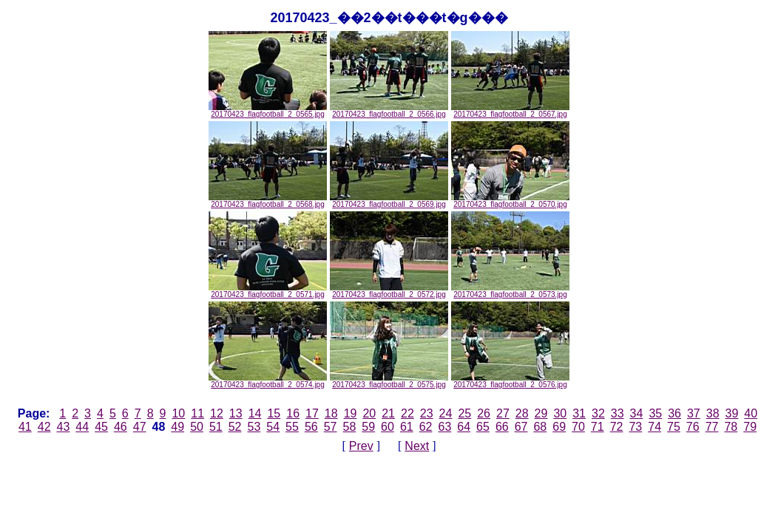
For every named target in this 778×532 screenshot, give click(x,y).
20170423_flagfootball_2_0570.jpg (510, 201)
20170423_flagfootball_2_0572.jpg (389, 291)
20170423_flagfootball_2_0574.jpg (268, 381)
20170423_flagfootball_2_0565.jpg (268, 111)
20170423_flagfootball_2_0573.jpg (510, 291)
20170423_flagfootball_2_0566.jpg (389, 111)
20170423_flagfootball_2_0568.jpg (268, 201)
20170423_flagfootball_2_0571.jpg (268, 291)
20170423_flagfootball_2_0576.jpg (510, 381)
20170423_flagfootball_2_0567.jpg (510, 111)
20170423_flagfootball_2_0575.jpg (389, 381)
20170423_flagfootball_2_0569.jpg (389, 201)
